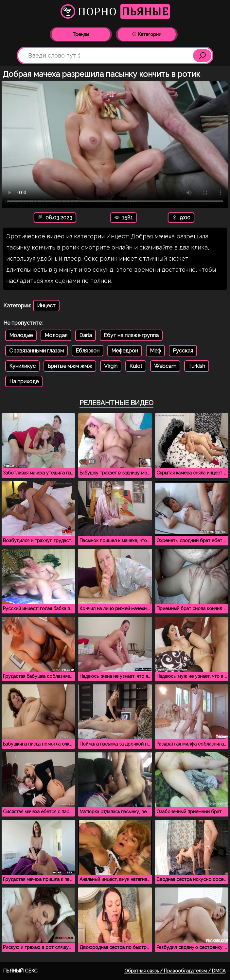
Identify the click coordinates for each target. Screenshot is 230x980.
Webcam (165, 366)
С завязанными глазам (36, 351)
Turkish (197, 366)
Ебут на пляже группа (131, 335)
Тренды (81, 34)
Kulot (136, 366)
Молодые (21, 335)
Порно (115, 11)
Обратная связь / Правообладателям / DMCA (175, 971)
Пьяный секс (20, 971)
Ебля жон (88, 351)
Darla (86, 335)
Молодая (56, 335)
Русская (183, 351)
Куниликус (22, 366)
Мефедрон (125, 351)
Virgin (111, 366)
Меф (155, 351)
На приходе (24, 381)
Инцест (46, 306)
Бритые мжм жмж (70, 366)
